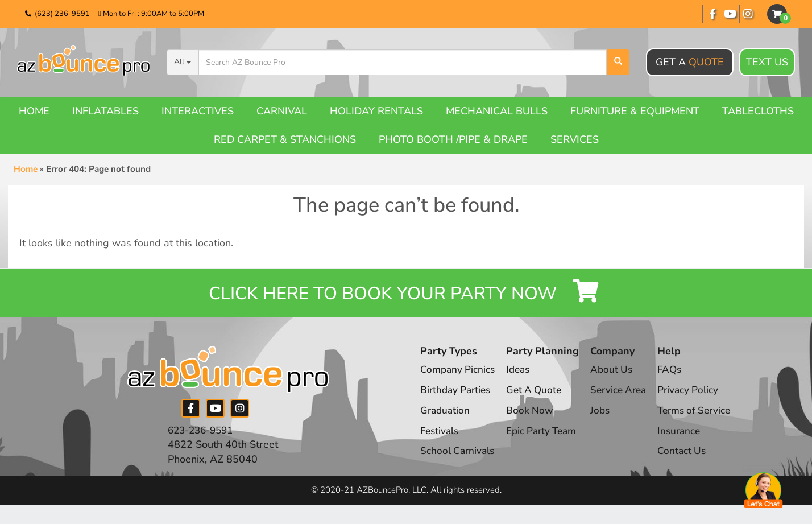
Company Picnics (459, 377)
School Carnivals (459, 459)
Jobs (606, 418)
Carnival (282, 111)
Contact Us (692, 459)
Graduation (446, 418)
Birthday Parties (457, 398)
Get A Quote (538, 398)
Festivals (441, 438)
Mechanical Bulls (497, 111)
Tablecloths (758, 111)
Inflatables (105, 111)
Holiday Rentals (376, 111)
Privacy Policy (698, 398)
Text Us (767, 63)
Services (575, 139)
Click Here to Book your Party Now (406, 297)
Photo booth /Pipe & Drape (453, 139)
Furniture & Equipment (635, 111)
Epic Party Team (547, 438)
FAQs (680, 377)
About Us (618, 377)
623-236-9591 (204, 438)
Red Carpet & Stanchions (285, 139)
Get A (690, 62)
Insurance (689, 438)
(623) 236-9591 (62, 14)
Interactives (198, 111)
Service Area (626, 398)
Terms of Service (706, 418)
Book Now (533, 418)
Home (34, 111)
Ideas (522, 377)
